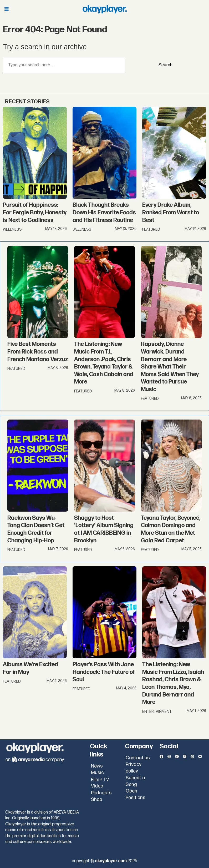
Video (97, 786)
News (97, 766)
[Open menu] (7, 9)
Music (97, 773)
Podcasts (101, 793)
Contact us (138, 758)
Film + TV (100, 780)
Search (165, 65)
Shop (96, 799)
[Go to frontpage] (105, 9)
